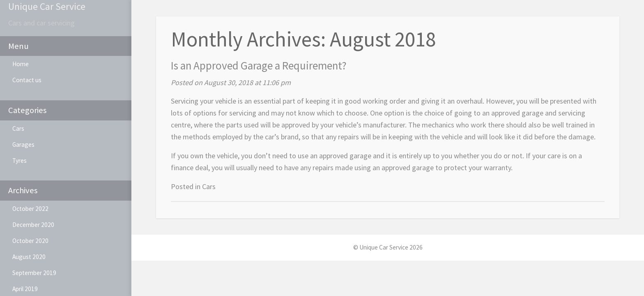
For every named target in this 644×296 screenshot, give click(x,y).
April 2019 (25, 289)
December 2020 (33, 225)
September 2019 (34, 273)
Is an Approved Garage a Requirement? (259, 65)
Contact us (27, 80)
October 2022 (30, 209)
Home (21, 64)
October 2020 (30, 241)
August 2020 (29, 257)
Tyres (20, 161)
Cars (18, 128)
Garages (23, 145)
